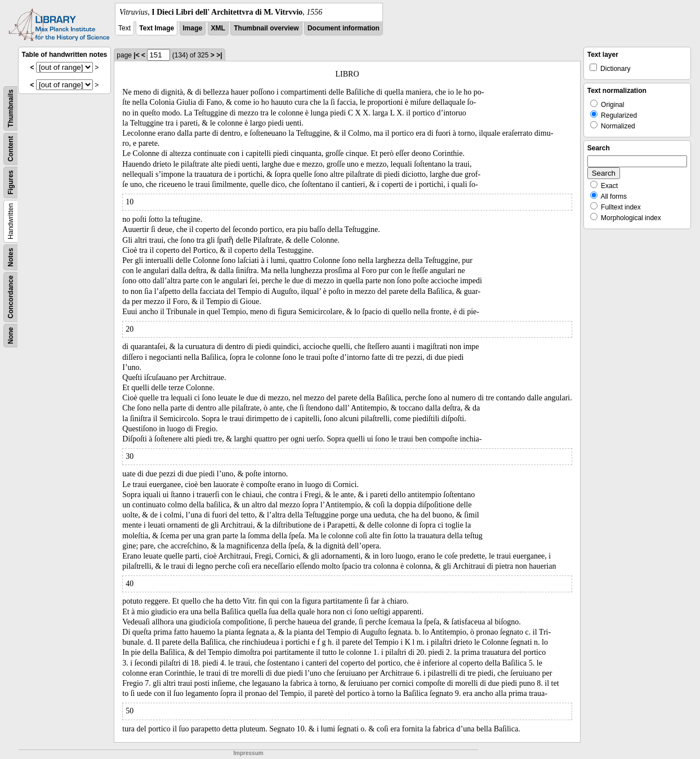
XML (218, 28)
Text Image (157, 28)
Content (11, 149)
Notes (11, 257)
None (11, 336)
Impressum (248, 753)
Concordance (11, 297)
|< (136, 55)
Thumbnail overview (266, 28)
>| (219, 55)
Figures (11, 182)
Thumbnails (11, 108)
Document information (344, 28)
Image (193, 28)
